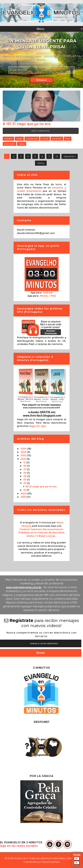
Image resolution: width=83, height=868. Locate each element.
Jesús (22, 144)
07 (25, 469)
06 (25, 473)
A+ (77, 859)
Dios (68, 138)
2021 (23, 459)
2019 (23, 497)
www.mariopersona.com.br (24, 587)
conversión (32, 138)
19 (57, 156)
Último (41, 163)
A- (77, 863)
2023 (24, 452)
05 (25, 476)
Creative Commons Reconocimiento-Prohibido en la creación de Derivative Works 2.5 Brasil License (41, 533)
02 (25, 483)
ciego (19, 138)
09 (25, 466)
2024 (24, 449)
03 (25, 480)
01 (25, 490)
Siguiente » (70, 156)
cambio (8, 138)
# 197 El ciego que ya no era (27, 124)
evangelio (10, 144)
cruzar (45, 138)
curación (57, 138)
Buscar (41, 80)
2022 (24, 455)
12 (25, 462)
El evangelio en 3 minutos (36, 523)
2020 (24, 493)
